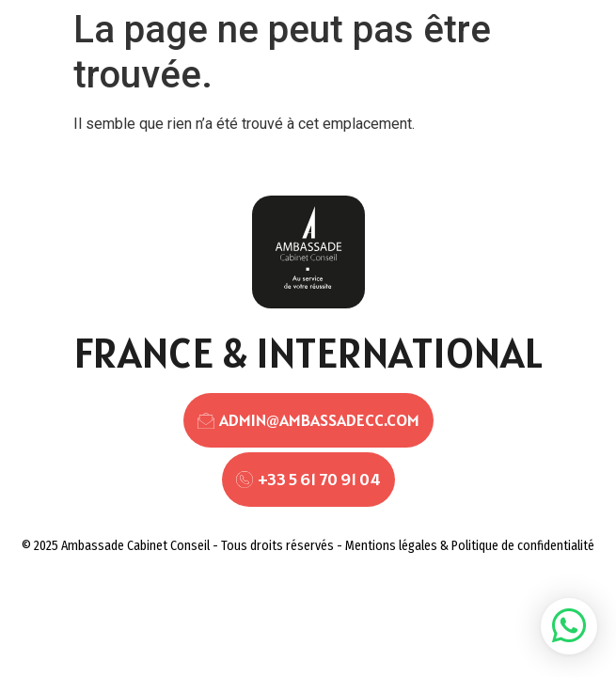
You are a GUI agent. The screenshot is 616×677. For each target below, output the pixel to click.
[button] (569, 626)
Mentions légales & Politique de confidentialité (470, 546)
